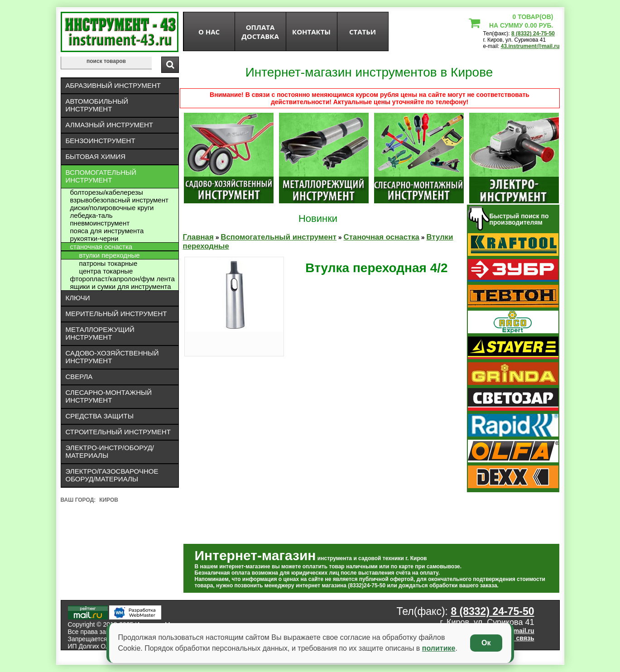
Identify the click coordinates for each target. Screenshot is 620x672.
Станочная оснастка (101, 247)
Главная (198, 237)
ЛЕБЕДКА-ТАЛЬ (91, 215)
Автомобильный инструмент (97, 105)
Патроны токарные (108, 263)
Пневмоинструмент (100, 223)
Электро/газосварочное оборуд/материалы (112, 475)
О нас (209, 32)
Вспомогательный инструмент (101, 176)
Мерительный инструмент (116, 314)
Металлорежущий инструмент (100, 333)
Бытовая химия (96, 156)
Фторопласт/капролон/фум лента (123, 279)
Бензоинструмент (101, 141)
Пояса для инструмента (107, 231)
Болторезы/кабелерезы (107, 192)
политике (439, 648)
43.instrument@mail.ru (530, 46)
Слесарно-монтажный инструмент (109, 396)
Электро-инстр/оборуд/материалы (110, 451)
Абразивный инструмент (113, 85)
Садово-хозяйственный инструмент (112, 357)
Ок (486, 643)
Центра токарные (106, 271)
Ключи (78, 298)
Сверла (79, 377)
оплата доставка (260, 32)
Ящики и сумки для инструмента (121, 286)
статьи (363, 32)
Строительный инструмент (118, 432)
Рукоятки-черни (94, 238)
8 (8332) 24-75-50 (533, 34)
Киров (109, 500)
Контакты (311, 32)
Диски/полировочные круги (112, 208)
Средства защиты (100, 416)
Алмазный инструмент (109, 125)
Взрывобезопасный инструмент (119, 200)
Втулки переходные (110, 255)
